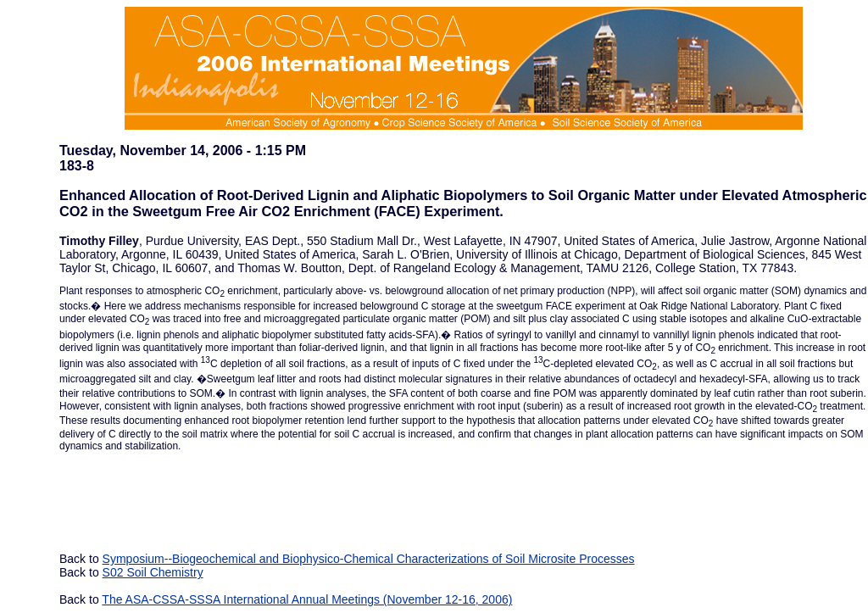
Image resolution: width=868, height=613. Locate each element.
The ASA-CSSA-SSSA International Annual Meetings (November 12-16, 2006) (307, 599)
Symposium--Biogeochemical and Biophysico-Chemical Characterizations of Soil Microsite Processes (369, 559)
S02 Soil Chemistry (153, 572)
